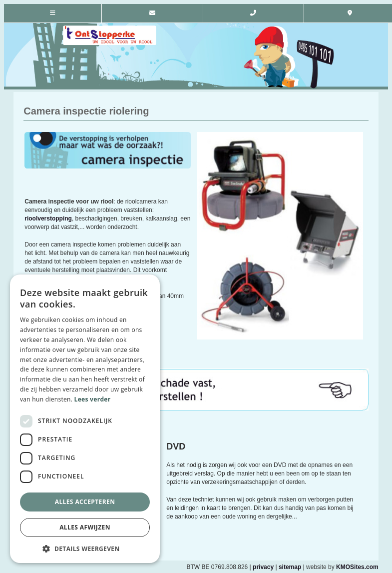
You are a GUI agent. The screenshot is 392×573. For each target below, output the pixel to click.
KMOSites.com (357, 567)
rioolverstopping (48, 218)
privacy (263, 567)
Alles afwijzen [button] (85, 527)
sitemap (290, 567)
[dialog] (85, 419)
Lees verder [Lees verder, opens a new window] (93, 399)
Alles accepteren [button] (85, 502)
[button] (85, 548)
